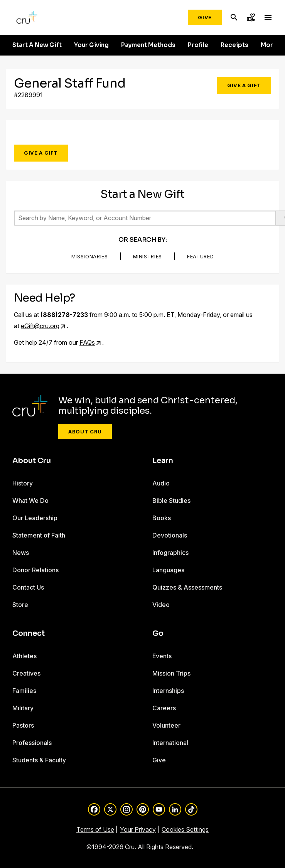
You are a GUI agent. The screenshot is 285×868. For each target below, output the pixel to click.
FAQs (87, 342)
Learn (163, 461)
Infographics (170, 553)
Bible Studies (171, 501)
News (21, 553)
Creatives (26, 673)
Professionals (32, 743)
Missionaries (90, 256)
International (170, 743)
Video (161, 605)
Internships (168, 691)
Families (24, 691)
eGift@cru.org (40, 326)
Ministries (148, 256)
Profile (198, 45)
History (23, 483)
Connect (29, 634)
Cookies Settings (185, 829)
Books (162, 518)
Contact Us (28, 587)
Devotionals (170, 535)
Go (158, 634)
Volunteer (166, 725)
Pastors (23, 725)
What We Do (30, 501)
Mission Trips (171, 673)
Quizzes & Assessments (187, 587)
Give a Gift (244, 85)
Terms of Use (95, 829)
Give (205, 17)
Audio (161, 483)
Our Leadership (35, 518)
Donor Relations (35, 570)
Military (23, 708)
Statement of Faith (39, 535)
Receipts (234, 45)
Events (162, 656)
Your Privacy (138, 829)
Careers (164, 708)
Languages (168, 570)
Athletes (24, 656)
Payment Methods (148, 45)
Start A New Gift (37, 45)
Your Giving (91, 45)
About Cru (85, 431)
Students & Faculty (39, 760)
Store (20, 605)
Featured (200, 256)
